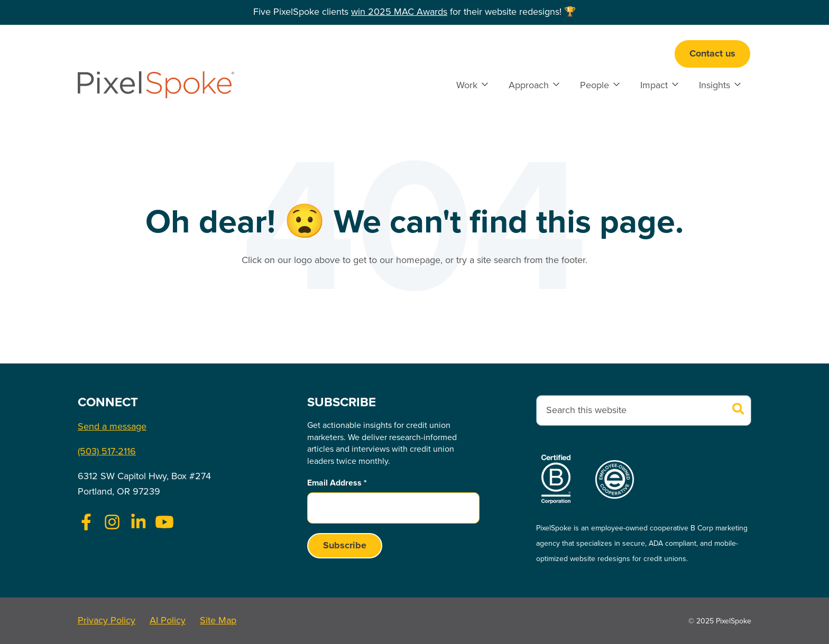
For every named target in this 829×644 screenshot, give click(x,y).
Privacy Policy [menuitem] (107, 621)
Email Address (337, 483)
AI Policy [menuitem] (168, 621)
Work (467, 86)
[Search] (738, 410)
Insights (715, 86)
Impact (654, 86)
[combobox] (644, 411)
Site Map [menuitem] (218, 621)
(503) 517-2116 (107, 452)
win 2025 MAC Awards (399, 12)
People (595, 86)
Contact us (712, 54)
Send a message (112, 427)
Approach (529, 86)
